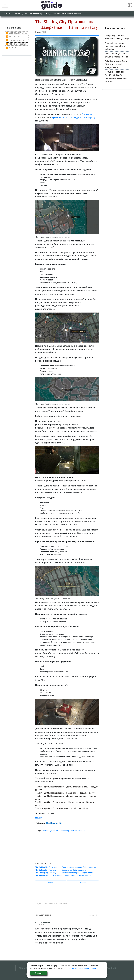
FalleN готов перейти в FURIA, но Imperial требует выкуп (116, 64)
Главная (8, 14)
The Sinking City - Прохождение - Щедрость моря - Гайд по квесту (63, 875)
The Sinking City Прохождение (72, 831)
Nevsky (39, 818)
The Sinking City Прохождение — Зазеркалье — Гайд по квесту (65, 793)
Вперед (83, 883)
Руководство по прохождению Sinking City (73, 117)
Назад (51, 883)
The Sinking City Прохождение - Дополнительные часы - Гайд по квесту (65, 867)
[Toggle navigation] (5, 5)
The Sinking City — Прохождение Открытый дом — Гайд (62, 808)
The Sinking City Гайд (50, 831)
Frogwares (87, 114)
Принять (38, 973)
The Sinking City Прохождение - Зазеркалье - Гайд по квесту (61, 870)
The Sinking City (20, 14)
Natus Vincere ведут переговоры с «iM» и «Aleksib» (115, 46)
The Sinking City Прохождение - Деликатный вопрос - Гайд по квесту (64, 873)
